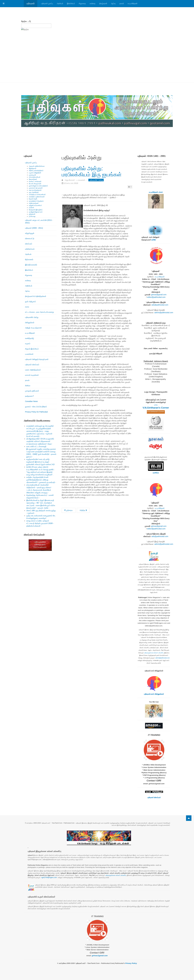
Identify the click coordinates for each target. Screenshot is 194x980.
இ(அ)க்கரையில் (31, 265)
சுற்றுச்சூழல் (30, 233)
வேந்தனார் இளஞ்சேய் (36, 210)
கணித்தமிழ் (29, 338)
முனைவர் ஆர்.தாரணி (36, 188)
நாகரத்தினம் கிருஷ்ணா (36, 201)
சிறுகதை (82, 3)
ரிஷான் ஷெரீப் (33, 199)
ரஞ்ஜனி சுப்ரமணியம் (35, 205)
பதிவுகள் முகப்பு (47, 3)
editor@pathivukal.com (156, 297)
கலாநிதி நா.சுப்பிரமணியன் (37, 195)
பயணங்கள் (29, 354)
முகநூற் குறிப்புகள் (32, 391)
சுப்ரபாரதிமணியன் (35, 177)
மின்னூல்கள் (30, 323)
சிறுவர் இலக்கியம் (32, 349)
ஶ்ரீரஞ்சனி (32, 214)
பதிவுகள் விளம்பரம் (32, 365)
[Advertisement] (97, 63)
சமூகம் (28, 344)
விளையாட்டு (30, 238)
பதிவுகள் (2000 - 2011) (34, 228)
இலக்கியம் (71, 3)
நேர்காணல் (29, 259)
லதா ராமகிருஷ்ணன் (35, 190)
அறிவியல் (29, 286)
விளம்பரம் (29, 244)
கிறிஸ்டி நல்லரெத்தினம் (36, 171)
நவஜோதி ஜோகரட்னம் (36, 212)
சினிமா (28, 386)
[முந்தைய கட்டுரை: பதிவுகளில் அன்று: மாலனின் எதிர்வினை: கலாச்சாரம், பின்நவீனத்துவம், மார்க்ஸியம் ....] (69, 510)
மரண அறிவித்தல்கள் (33, 370)
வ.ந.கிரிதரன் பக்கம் (156, 192)
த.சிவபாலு (32, 216)
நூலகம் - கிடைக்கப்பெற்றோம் (36, 407)
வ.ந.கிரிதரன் (133, 3)
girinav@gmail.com (159, 295)
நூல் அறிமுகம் (30, 302)
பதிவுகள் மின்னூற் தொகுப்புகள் (37, 359)
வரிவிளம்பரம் (30, 249)
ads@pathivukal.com (160, 305)
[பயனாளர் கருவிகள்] (130, 187)
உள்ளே (154, 240)
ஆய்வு (113, 3)
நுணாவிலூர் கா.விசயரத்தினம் (38, 186)
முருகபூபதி (32, 175)
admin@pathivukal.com (164, 313)
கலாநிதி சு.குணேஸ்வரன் (37, 197)
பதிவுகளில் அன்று (32, 317)
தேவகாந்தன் (33, 179)
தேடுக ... (25, 21)
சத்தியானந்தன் (34, 203)
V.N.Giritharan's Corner (156, 408)
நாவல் (122, 3)
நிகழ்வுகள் (103, 3)
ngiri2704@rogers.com (49, 877)
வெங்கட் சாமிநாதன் (35, 181)
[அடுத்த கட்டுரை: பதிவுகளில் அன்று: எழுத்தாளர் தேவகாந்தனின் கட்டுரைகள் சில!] (83, 510)
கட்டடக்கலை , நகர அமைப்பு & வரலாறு (39, 312)
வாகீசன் (31, 208)
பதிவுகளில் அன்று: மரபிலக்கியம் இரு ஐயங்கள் (92, 171)
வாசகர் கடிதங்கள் (32, 375)
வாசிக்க (156, 473)
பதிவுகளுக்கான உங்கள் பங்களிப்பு (154, 653)
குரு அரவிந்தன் (34, 192)
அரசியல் (60, 3)
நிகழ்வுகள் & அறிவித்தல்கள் (36, 296)
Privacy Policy (131, 963)
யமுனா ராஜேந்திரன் (35, 173)
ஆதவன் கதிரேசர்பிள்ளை (37, 166)
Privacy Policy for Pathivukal (36, 412)
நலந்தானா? (29, 396)
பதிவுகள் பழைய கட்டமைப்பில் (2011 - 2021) (39, 221)
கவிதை (93, 3)
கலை (27, 307)
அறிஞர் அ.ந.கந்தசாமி (33, 328)
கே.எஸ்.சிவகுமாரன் (35, 184)
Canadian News (31, 401)
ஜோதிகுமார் (33, 168)
